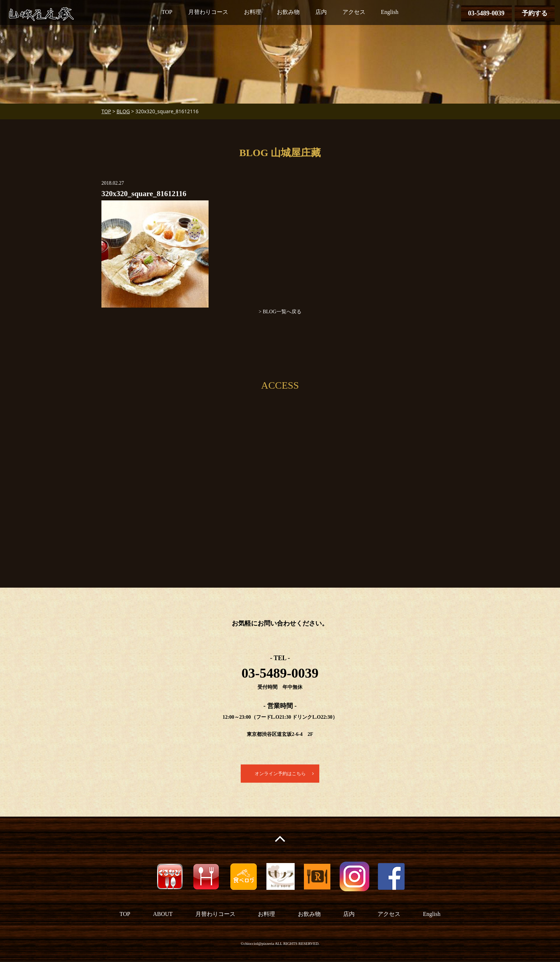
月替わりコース (208, 12)
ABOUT (163, 915)
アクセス (354, 12)
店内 (321, 12)
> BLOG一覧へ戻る (280, 312)
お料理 (252, 12)
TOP (167, 12)
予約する (535, 13)
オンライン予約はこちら (280, 774)
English (390, 12)
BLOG (123, 111)
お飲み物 (288, 12)
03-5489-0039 (486, 13)
